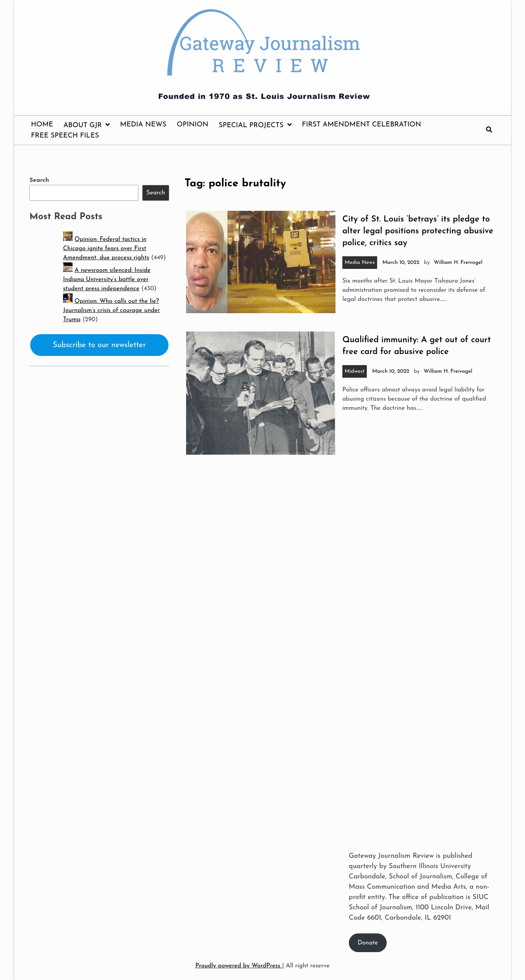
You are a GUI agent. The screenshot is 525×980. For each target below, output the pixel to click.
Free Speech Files (65, 136)
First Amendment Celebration (361, 125)
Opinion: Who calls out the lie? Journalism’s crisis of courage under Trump (112, 310)
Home (42, 125)
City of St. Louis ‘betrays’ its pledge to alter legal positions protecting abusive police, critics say (418, 231)
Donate (368, 943)
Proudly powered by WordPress (239, 966)
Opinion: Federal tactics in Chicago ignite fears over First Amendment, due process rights (106, 249)
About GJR (83, 125)
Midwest (355, 371)
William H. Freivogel (458, 263)
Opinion (193, 125)
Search (39, 180)
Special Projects (251, 125)
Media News (143, 125)
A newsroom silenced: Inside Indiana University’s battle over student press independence (107, 280)
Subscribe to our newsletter (99, 345)
